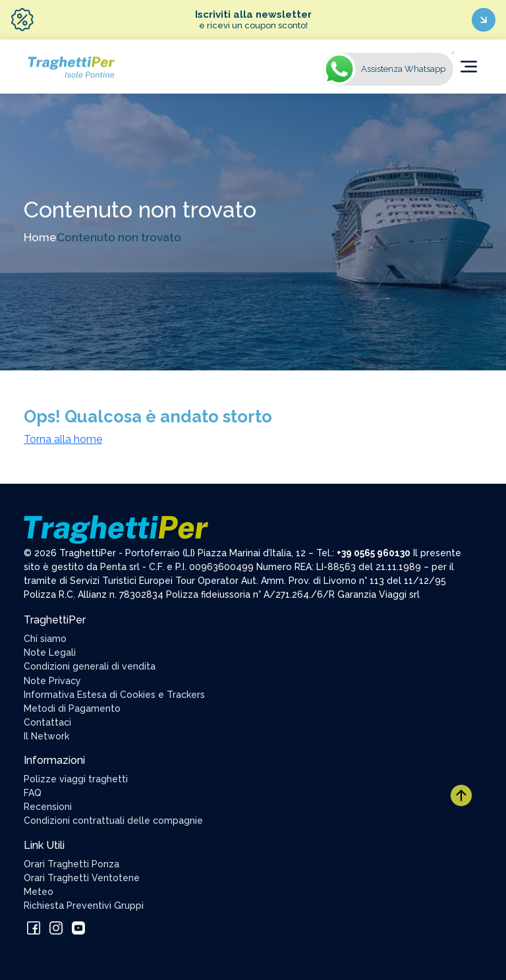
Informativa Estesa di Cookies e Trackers (114, 695)
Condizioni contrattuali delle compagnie (113, 821)
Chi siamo (45, 639)
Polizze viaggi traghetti (76, 779)
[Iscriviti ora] (484, 20)
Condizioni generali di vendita (90, 666)
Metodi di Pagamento (72, 708)
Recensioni (48, 807)
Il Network (46, 736)
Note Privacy (52, 681)
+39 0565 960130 (374, 553)
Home (40, 237)
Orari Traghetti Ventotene (82, 878)
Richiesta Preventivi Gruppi (84, 906)
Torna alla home (63, 439)
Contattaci (47, 722)
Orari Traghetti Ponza (71, 864)
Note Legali (50, 652)
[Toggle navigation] (469, 67)
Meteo (39, 892)
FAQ (33, 793)
